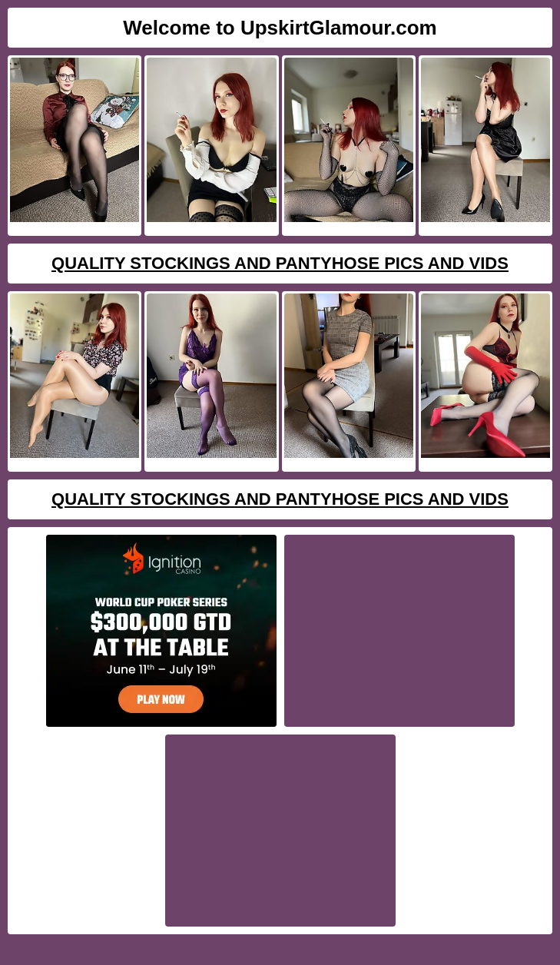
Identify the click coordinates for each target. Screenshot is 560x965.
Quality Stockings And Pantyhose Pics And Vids (280, 263)
